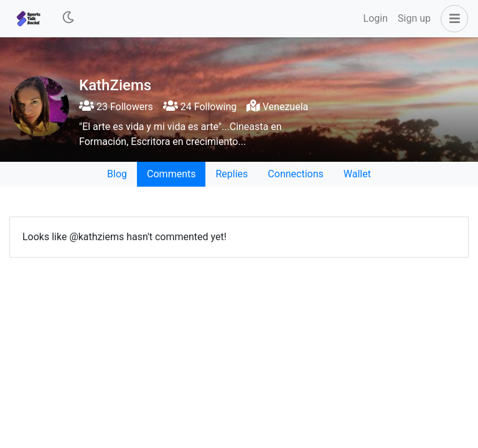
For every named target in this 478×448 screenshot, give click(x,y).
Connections (295, 174)
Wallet (357, 174)
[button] (452, 19)
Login (376, 18)
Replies (232, 174)
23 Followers (116, 107)
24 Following (200, 107)
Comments (171, 174)
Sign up (414, 18)
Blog (117, 174)
